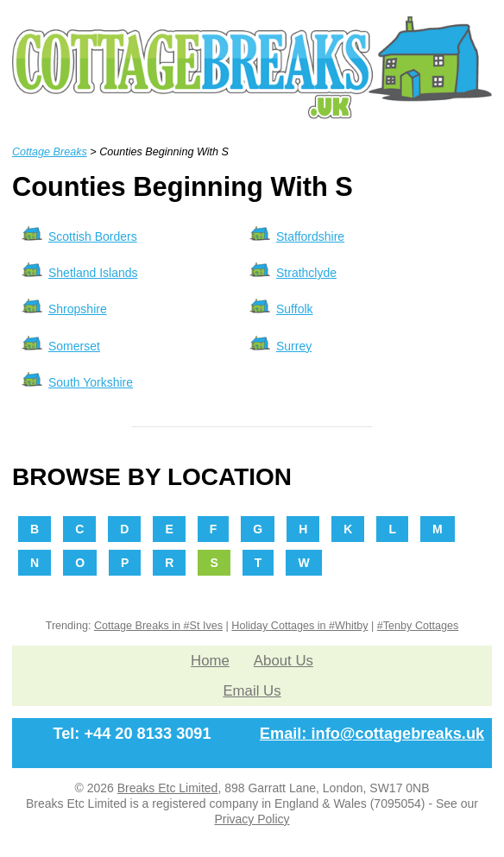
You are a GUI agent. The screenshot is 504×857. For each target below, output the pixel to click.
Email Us (252, 691)
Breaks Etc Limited (168, 788)
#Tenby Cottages (418, 626)
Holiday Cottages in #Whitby (299, 626)
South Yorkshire (91, 382)
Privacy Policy (252, 819)
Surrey (294, 346)
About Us (283, 661)
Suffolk (295, 309)
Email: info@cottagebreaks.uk (372, 734)
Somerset (74, 346)
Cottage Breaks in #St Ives (158, 626)
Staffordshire (310, 236)
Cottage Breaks (50, 152)
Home (210, 661)
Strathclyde (306, 273)
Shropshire (78, 309)
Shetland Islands (93, 273)
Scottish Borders (93, 236)
